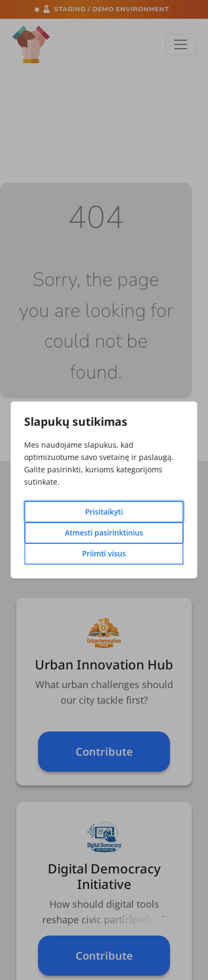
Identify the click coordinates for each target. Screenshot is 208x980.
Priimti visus (104, 554)
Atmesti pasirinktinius (104, 533)
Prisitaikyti (104, 512)
